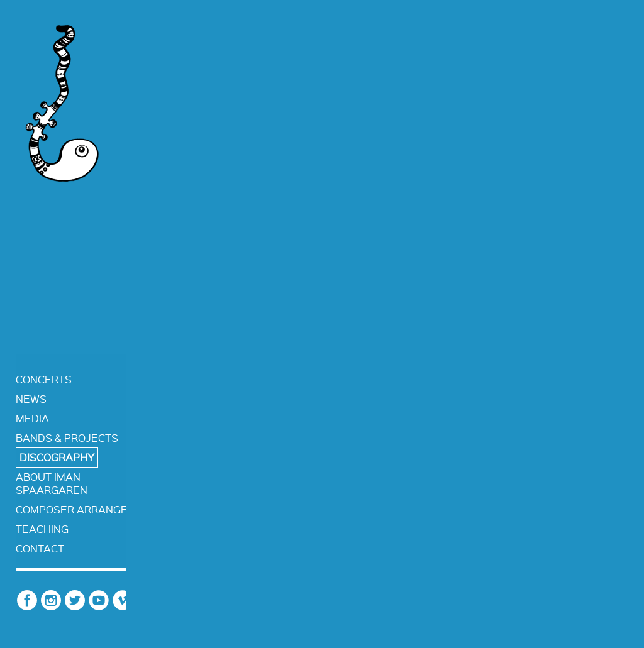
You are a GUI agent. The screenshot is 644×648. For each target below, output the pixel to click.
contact (40, 548)
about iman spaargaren (52, 483)
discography (57, 457)
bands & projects (67, 438)
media (32, 418)
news (31, 399)
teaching (42, 529)
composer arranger (75, 509)
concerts (44, 379)
